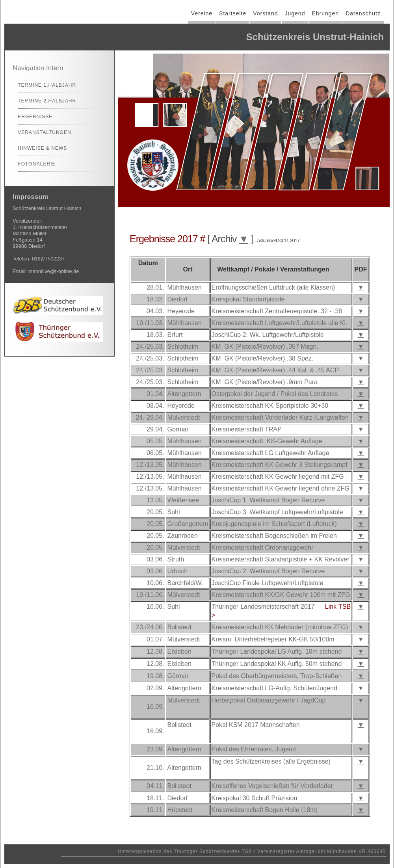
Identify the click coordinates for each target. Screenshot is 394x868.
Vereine (202, 13)
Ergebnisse (32, 117)
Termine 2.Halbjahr (44, 101)
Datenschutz (363, 13)
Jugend (295, 13)
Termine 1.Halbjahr (44, 85)
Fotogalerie (33, 164)
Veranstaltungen (41, 132)
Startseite (233, 13)
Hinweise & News (39, 148)
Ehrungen (325, 13)
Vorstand (265, 13)
